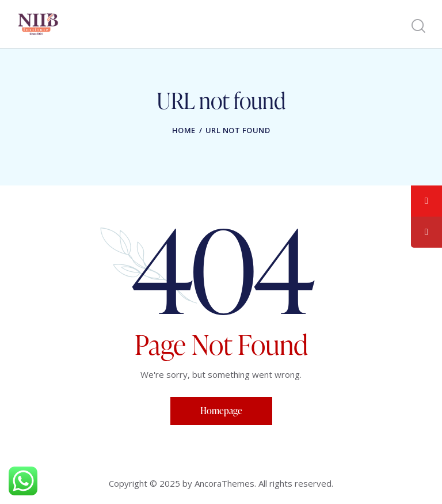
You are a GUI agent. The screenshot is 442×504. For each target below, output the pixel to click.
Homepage (221, 411)
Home (184, 130)
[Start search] (418, 26)
